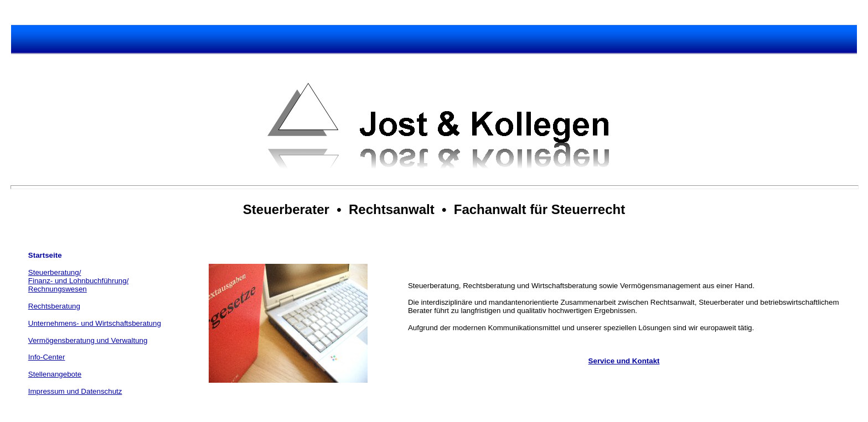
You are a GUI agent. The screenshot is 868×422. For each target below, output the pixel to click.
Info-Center (47, 357)
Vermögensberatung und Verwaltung (88, 340)
